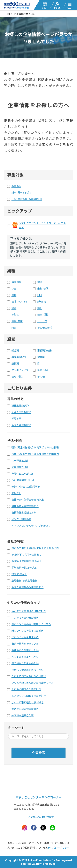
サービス (42, 321)
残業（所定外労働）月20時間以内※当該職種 (35, 447)
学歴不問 (16, 419)
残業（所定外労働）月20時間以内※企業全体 (35, 454)
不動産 (15, 314)
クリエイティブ (20, 370)
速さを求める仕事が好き (25, 709)
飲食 (14, 308)
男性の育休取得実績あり (25, 506)
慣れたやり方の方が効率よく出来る (31, 624)
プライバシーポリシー (57, 848)
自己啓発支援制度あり (24, 513)
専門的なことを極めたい (25, 663)
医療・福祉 (43, 314)
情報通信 (16, 282)
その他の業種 (45, 328)
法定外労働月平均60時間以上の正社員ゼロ (35, 548)
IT (38, 363)
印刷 (40, 295)
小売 (14, 289)
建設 (40, 308)
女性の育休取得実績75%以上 (28, 500)
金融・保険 (43, 289)
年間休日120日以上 (22, 474)
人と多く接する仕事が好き (26, 689)
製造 (40, 282)
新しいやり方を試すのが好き (28, 631)
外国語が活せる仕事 (23, 715)
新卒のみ (16, 186)
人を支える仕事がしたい (25, 657)
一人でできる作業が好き (25, 618)
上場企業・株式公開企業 (24, 581)
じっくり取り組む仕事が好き (28, 702)
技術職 (15, 363)
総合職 (15, 350)
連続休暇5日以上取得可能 (26, 487)
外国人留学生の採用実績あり (28, 587)
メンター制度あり (21, 519)
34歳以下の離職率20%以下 (27, 561)
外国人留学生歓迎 (21, 425)
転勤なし (16, 493)
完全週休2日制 (20, 461)
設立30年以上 (19, 574)
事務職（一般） (45, 350)
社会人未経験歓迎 (21, 412)
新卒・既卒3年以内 (21, 192)
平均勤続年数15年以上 (24, 568)
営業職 (41, 357)
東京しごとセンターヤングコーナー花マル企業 (42, 225)
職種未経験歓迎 (20, 406)
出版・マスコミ (20, 301)
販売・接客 (43, 370)
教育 (14, 328)
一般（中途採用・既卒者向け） (27, 199)
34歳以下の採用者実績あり (26, 555)
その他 (41, 377)
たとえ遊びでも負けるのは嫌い (29, 676)
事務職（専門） (19, 357)
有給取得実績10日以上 (24, 480)
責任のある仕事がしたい (25, 650)
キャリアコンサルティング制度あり (31, 526)
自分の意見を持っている (25, 644)
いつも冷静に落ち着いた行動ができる (32, 683)
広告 (14, 295)
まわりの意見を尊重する (25, 637)
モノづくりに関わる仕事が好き (29, 696)
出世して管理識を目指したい (28, 670)
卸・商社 (42, 301)
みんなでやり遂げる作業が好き (29, 611)
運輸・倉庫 (17, 321)
